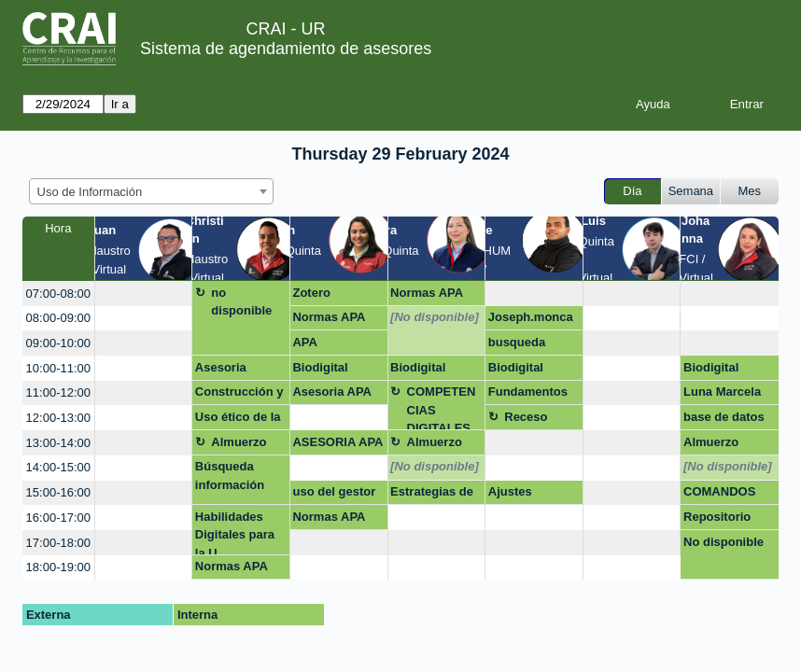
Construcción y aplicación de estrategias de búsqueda (239, 395)
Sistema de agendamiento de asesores (286, 49)
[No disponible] (435, 317)
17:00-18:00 (58, 543)
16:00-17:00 (58, 518)
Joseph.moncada (531, 320)
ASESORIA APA (337, 442)
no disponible (241, 302)
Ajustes (510, 491)
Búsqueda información (230, 476)
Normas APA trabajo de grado (329, 320)
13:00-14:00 (58, 443)
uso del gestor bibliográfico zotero (334, 495)
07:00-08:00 (58, 294)
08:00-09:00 (58, 318)
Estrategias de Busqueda (432, 495)
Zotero (311, 293)
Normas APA (427, 293)
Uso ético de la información (238, 420)
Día (632, 191)
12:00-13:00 (58, 418)
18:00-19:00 (58, 567)
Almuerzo (239, 442)
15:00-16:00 (58, 492)
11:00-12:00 (58, 392)
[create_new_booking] (144, 294)
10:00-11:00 (58, 368)
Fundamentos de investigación (528, 395)
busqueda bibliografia (521, 345)
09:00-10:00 (58, 343)
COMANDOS (719, 491)
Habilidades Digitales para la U (235, 532)
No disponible (724, 542)
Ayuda (653, 104)
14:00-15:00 (58, 467)
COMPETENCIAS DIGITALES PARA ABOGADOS (443, 407)
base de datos (724, 417)
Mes (750, 191)
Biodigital (320, 367)
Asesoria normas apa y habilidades (234, 371)
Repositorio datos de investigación (722, 520)
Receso (526, 417)
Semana (691, 191)
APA (304, 342)
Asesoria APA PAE (332, 395)
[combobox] (151, 191)
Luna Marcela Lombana (722, 395)
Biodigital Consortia (419, 371)
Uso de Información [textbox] (90, 192)
